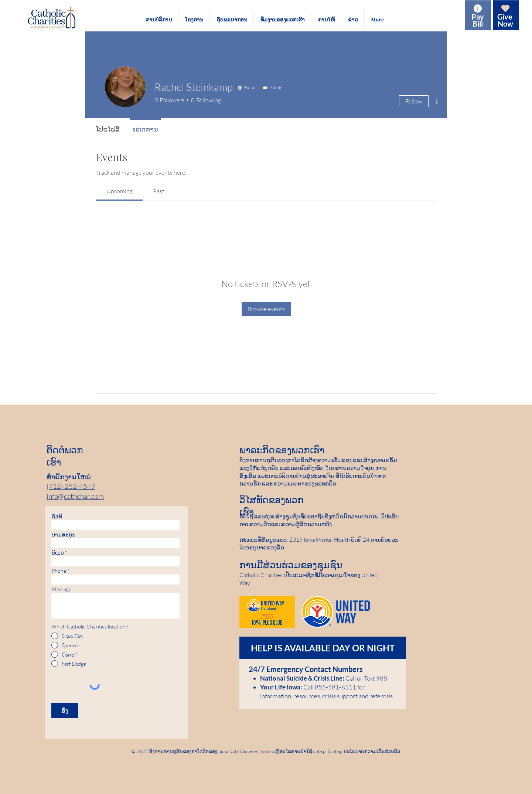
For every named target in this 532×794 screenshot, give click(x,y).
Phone (59, 571)
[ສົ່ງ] (65, 710)
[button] (159, 20)
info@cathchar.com (75, 496)
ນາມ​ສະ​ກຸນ (64, 535)
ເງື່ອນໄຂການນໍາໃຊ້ (294, 751)
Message (62, 589)
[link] (120, 191)
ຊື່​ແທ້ (57, 517)
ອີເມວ (58, 553)
